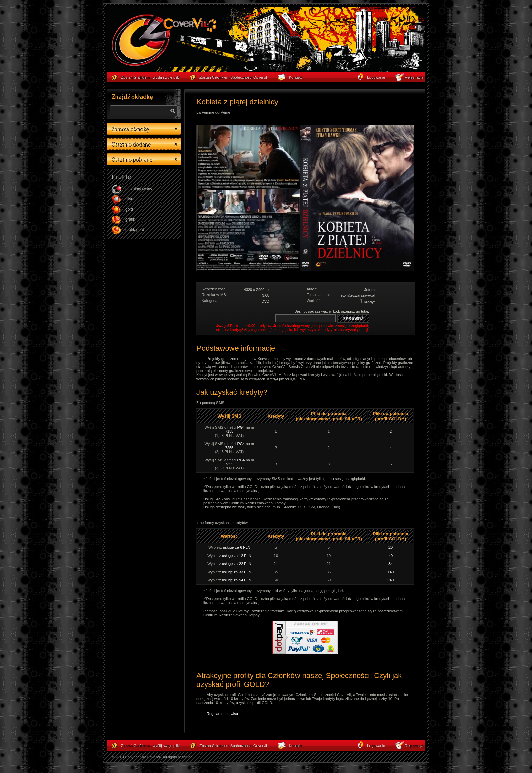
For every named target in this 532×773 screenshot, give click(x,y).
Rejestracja (414, 746)
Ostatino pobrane (144, 159)
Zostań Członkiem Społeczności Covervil (233, 746)
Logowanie (376, 746)
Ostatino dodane (144, 144)
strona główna (164, 41)
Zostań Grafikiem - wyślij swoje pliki (150, 746)
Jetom (369, 290)
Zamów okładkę (144, 129)
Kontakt (295, 746)
